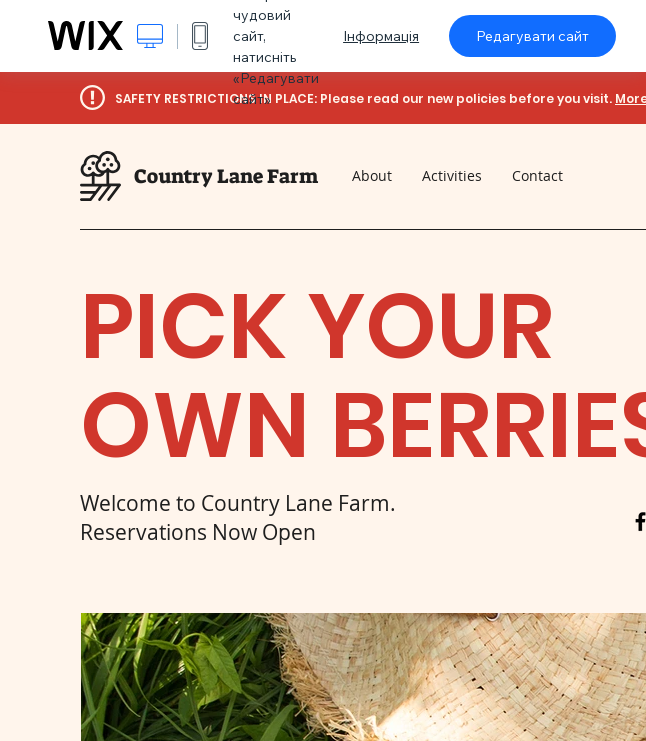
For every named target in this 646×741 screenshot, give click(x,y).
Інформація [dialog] (381, 36)
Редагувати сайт (532, 36)
